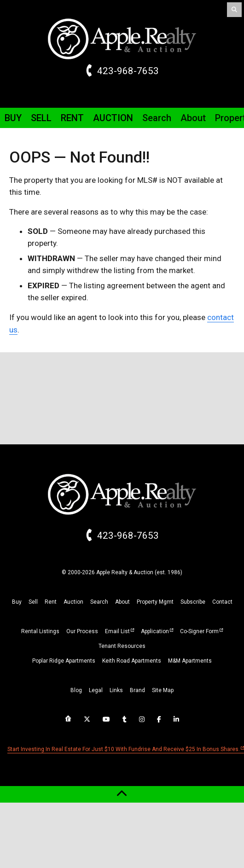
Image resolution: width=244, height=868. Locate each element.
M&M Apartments (190, 661)
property (155, 602)
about (122, 602)
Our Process (82, 631)
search (99, 602)
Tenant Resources (122, 646)
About (193, 118)
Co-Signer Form (199, 631)
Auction (113, 118)
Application (155, 631)
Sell (41, 118)
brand (137, 690)
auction (73, 602)
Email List (117, 631)
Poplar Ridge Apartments (64, 661)
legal (96, 690)
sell (33, 602)
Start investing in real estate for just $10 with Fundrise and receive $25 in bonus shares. (124, 749)
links (116, 690)
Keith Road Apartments (132, 661)
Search (157, 118)
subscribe (193, 602)
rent (51, 602)
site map (163, 690)
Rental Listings (40, 631)
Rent (72, 118)
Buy (13, 118)
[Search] (234, 10)
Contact (222, 602)
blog (76, 690)
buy (17, 602)
